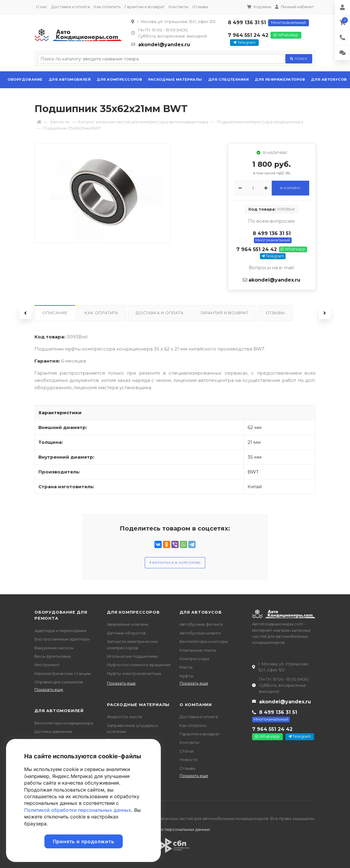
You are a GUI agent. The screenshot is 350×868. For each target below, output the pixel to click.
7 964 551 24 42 (248, 35)
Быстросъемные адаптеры (62, 639)
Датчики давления (53, 732)
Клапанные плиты (198, 650)
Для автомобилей (70, 79)
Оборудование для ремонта (61, 615)
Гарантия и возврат (200, 734)
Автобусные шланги (200, 633)
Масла (186, 667)
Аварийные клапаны (128, 624)
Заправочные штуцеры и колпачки (132, 729)
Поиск (299, 59)
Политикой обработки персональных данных (78, 810)
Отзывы (200, 7)
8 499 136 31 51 (247, 23)
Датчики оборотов (126, 633)
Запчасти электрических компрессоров (133, 645)
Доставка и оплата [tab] (160, 313)
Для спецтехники (228, 79)
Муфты (186, 676)
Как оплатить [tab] (102, 313)
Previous (25, 313)
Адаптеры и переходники (60, 631)
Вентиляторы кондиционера (64, 723)
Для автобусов (329, 79)
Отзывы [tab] (275, 313)
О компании (196, 705)
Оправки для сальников (59, 682)
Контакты (178, 7)
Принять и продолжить (84, 841)
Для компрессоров (119, 79)
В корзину (290, 188)
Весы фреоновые (53, 656)
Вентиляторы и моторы (204, 642)
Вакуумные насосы (54, 648)
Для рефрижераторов (280, 79)
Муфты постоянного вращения (139, 665)
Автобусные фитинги (201, 624)
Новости (188, 760)
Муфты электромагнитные (134, 674)
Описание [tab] (55, 313)
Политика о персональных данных (175, 829)
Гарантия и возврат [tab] (225, 313)
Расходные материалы (175, 79)
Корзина (259, 7)
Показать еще (49, 690)
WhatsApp (286, 35)
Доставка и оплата (71, 7)
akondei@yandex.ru (164, 45)
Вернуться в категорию (175, 563)
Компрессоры (194, 659)
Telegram (244, 42)
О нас (42, 7)
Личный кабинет (295, 7)
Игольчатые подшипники (132, 656)
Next (325, 313)
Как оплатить (107, 7)
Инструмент (47, 665)
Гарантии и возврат (145, 7)
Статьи (186, 751)
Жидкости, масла (125, 717)
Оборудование (25, 79)
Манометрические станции (63, 674)
